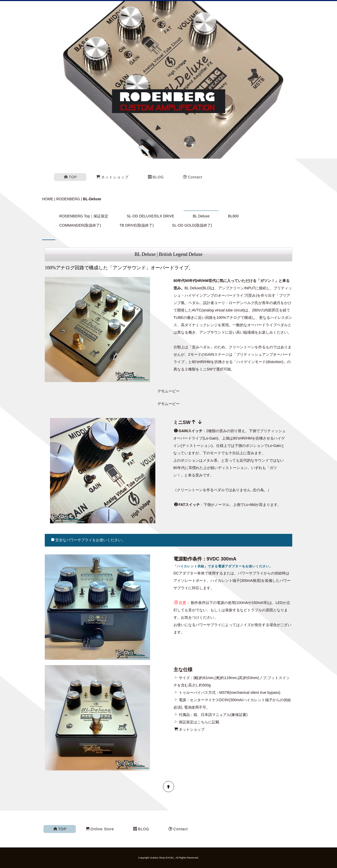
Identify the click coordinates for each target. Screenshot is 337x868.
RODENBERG (68, 199)
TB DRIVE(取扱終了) (137, 225)
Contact (193, 177)
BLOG (156, 177)
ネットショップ (113, 177)
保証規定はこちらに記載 (199, 722)
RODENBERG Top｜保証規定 (84, 216)
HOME (48, 199)
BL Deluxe (201, 216)
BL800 (233, 216)
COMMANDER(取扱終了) (80, 225)
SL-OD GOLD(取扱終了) (192, 225)
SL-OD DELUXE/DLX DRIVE (150, 216)
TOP (71, 177)
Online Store (100, 829)
